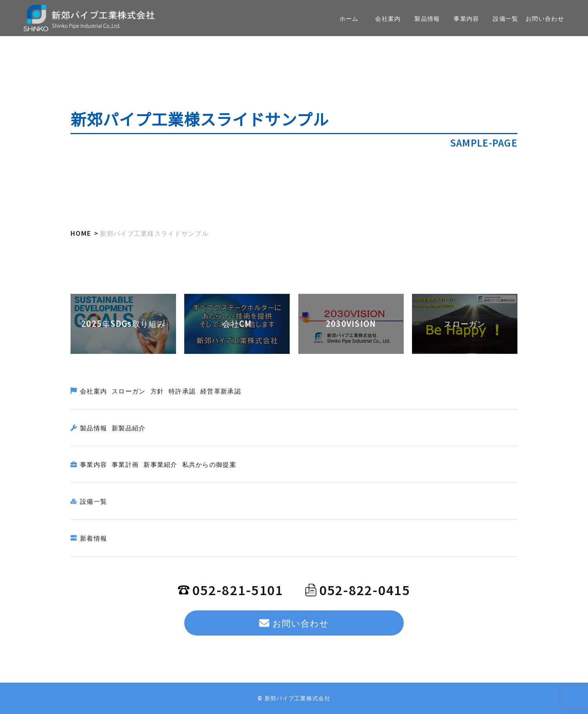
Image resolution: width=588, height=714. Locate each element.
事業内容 (93, 464)
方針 (157, 391)
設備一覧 (93, 501)
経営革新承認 (221, 391)
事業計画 (125, 464)
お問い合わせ (294, 623)
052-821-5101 (230, 590)
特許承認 (182, 391)
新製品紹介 (129, 428)
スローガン (129, 391)
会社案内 (93, 391)
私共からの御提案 (209, 464)
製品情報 (93, 428)
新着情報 (93, 538)
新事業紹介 (160, 464)
